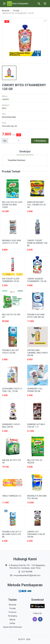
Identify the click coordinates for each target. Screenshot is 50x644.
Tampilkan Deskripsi (17, 160)
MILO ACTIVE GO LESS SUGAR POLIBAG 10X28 (12, 205)
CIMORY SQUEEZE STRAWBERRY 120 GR (37, 280)
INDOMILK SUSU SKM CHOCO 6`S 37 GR (11, 242)
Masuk (12, 620)
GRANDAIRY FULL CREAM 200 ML (35, 390)
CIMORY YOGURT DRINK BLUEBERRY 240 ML (37, 243)
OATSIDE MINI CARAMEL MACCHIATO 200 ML (38, 353)
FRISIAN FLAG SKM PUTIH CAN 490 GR (36, 316)
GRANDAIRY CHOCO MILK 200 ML (11, 426)
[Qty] (20, 141)
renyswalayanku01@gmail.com (27, 575)
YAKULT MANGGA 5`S (12, 496)
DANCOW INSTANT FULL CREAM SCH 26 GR (36, 205)
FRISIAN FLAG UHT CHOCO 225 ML (11, 352)
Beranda (6, 11)
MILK (4, 108)
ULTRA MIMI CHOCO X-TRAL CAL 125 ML (12, 390)
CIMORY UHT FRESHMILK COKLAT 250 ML (36, 534)
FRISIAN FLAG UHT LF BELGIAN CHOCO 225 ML (12, 534)
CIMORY (6, 99)
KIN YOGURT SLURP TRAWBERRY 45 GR (11, 280)
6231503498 (27, 572)
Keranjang (12, 616)
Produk (16, 11)
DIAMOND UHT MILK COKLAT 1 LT (36, 426)
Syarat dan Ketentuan (12, 627)
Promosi (13, 612)
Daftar (12, 623)
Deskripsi (25, 151)
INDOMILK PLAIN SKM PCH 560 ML (37, 497)
